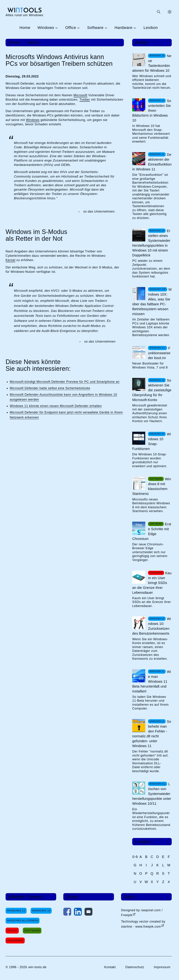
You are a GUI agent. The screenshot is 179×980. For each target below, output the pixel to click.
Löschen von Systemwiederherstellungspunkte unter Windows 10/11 (152, 794)
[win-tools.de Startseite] (24, 12)
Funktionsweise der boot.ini (159, 353)
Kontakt (110, 967)
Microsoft (80, 95)
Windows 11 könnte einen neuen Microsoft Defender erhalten (56, 406)
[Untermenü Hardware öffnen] (134, 28)
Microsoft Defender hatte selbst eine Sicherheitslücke (50, 388)
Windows (46, 28)
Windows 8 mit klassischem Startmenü (152, 486)
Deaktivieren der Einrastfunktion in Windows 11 (152, 162)
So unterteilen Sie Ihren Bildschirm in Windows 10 (152, 111)
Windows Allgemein (23, 920)
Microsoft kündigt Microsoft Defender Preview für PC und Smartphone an (65, 382)
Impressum (162, 967)
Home (25, 28)
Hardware (124, 28)
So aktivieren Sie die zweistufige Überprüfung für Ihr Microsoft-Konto (152, 390)
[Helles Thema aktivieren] (170, 12)
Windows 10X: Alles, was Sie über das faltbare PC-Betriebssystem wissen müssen (152, 302)
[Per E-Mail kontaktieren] (88, 912)
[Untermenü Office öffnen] (78, 28)
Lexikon (151, 28)
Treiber (85, 100)
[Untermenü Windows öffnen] (56, 28)
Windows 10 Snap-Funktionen (152, 441)
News (33, 42)
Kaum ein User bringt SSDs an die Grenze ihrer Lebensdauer (152, 583)
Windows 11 (16, 910)
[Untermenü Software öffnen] (105, 28)
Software (95, 28)
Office (71, 28)
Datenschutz (135, 967)
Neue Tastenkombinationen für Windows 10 (152, 63)
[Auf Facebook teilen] (67, 912)
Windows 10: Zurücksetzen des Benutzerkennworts (152, 626)
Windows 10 (41, 910)
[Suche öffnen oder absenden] (158, 12)
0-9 (135, 857)
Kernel (10, 260)
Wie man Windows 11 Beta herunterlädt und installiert (152, 681)
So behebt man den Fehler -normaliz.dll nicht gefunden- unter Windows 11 (152, 734)
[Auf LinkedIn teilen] (78, 912)
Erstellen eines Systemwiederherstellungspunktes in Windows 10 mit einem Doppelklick (151, 243)
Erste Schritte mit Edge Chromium (152, 531)
